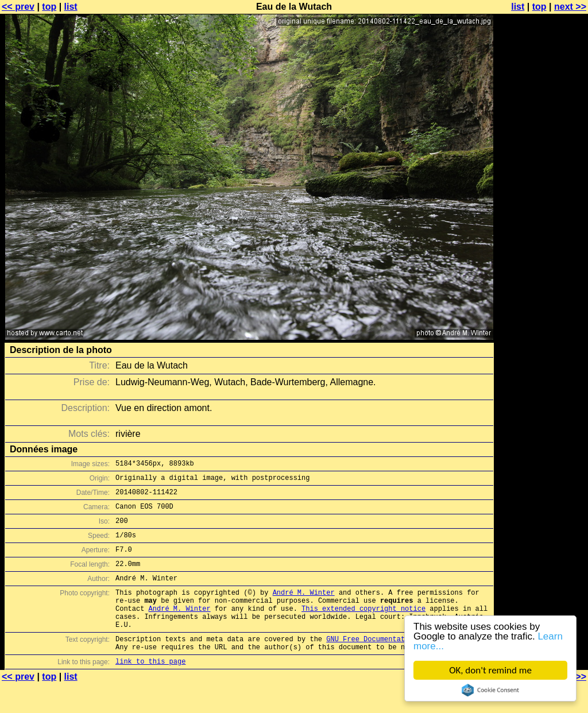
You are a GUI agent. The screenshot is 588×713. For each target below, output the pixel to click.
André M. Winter (304, 609)
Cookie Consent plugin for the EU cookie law (490, 690)
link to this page (150, 690)
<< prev (18, 7)
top (49, 7)
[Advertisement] (541, 284)
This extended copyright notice (363, 629)
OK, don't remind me (490, 670)
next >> (570, 7)
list (71, 7)
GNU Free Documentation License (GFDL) (403, 664)
